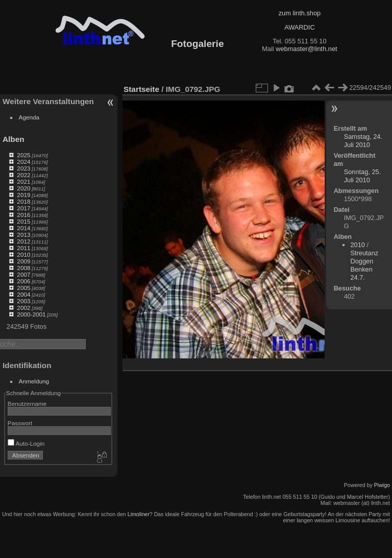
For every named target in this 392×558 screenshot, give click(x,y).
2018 (23, 201)
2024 (23, 162)
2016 (23, 215)
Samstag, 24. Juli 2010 (363, 141)
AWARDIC (299, 27)
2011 (23, 248)
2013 (23, 235)
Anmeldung (34, 381)
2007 (23, 274)
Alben (14, 139)
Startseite (141, 89)
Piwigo (382, 485)
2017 (23, 208)
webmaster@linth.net (306, 49)
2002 (23, 308)
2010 (23, 254)
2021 (23, 181)
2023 (23, 168)
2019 (23, 195)
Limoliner (139, 514)
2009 (23, 261)
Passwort (20, 423)
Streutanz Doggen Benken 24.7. (364, 265)
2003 (23, 301)
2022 (23, 175)
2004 (23, 294)
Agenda (29, 117)
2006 (23, 281)
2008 (23, 268)
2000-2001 (31, 314)
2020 (23, 188)
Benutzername (27, 404)
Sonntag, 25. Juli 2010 (363, 176)
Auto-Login (26, 443)
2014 (23, 228)
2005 (23, 288)
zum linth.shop (300, 13)
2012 (23, 241)
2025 (23, 155)
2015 (23, 221)
